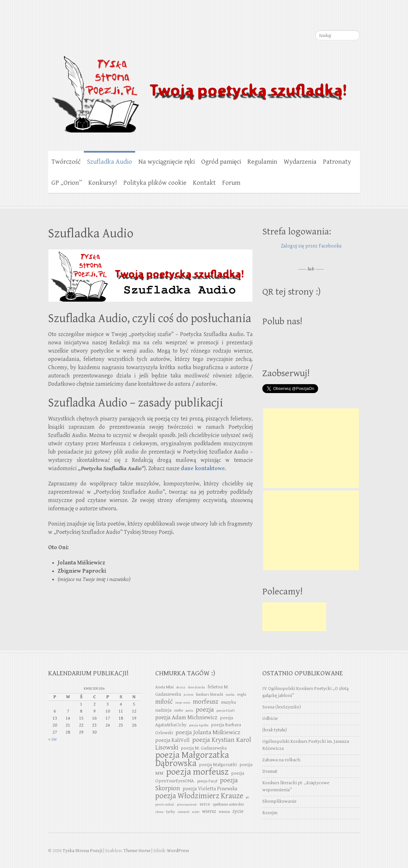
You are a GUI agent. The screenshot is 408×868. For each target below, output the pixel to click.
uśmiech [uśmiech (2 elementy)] (183, 812)
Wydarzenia (300, 162)
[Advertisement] (311, 448)
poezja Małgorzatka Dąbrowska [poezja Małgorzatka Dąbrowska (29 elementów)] (192, 759)
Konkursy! (103, 183)
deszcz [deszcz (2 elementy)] (181, 687)
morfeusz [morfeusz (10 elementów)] (206, 702)
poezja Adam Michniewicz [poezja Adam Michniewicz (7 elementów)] (186, 717)
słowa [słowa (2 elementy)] (159, 812)
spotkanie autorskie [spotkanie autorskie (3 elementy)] (228, 804)
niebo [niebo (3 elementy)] (178, 710)
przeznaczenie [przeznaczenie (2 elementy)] (187, 805)
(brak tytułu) (275, 730)
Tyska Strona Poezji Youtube (342, 19)
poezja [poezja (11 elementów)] (205, 710)
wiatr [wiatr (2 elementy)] (196, 812)
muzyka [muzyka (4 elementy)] (228, 702)
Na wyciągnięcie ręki (167, 162)
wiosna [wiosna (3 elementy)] (224, 812)
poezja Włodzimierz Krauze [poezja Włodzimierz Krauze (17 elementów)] (199, 796)
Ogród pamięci (221, 162)
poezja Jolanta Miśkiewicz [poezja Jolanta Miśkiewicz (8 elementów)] (208, 732)
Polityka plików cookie (155, 183)
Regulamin (262, 162)
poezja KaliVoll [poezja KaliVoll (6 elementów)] (172, 740)
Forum (231, 183)
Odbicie (270, 718)
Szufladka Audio (109, 162)
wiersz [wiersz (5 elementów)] (209, 811)
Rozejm (270, 813)
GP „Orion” (67, 183)
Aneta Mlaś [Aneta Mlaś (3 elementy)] (164, 687)
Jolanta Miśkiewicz (81, 563)
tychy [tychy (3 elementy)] (171, 812)
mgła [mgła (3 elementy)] (242, 695)
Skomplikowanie (279, 801)
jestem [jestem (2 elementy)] (189, 695)
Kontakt (204, 183)
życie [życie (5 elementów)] (238, 811)
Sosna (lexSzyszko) (282, 707)
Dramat (270, 771)
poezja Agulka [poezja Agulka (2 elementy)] (199, 725)
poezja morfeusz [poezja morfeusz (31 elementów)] (197, 772)
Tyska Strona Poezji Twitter (330, 19)
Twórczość (66, 162)
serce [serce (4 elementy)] (205, 804)
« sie (52, 739)
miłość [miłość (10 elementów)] (164, 702)
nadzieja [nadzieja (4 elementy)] (163, 710)
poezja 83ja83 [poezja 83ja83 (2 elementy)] (226, 711)
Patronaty (337, 162)
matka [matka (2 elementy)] (230, 695)
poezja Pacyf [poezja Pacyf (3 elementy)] (207, 781)
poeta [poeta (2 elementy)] (189, 711)
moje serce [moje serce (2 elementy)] (183, 703)
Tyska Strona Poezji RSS (355, 19)
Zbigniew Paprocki (82, 571)
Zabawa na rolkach (281, 760)
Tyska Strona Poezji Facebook (317, 19)
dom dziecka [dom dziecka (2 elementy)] (197, 687)
